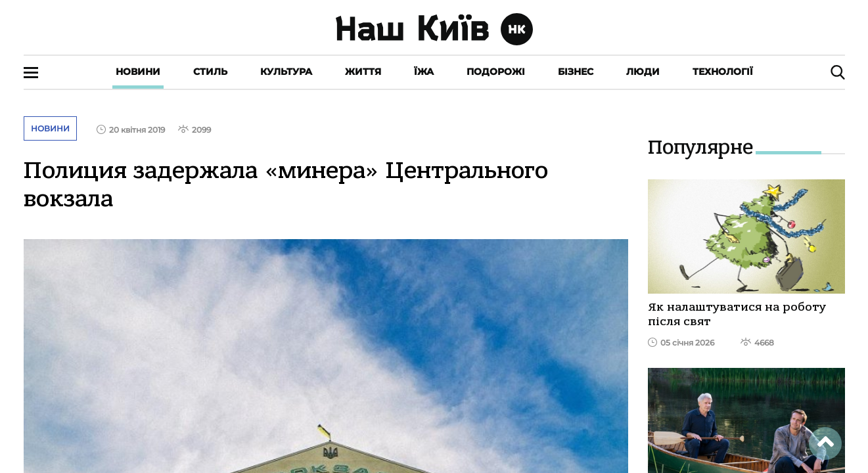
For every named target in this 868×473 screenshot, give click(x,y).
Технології (723, 72)
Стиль (210, 72)
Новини (138, 72)
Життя (363, 72)
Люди (643, 72)
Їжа (424, 72)
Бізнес (576, 72)
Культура (286, 72)
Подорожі (496, 72)
